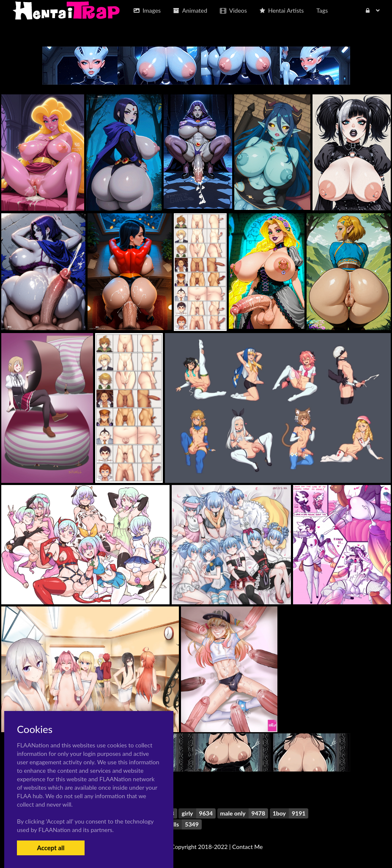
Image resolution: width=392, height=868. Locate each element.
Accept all (51, 848)
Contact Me (247, 847)
